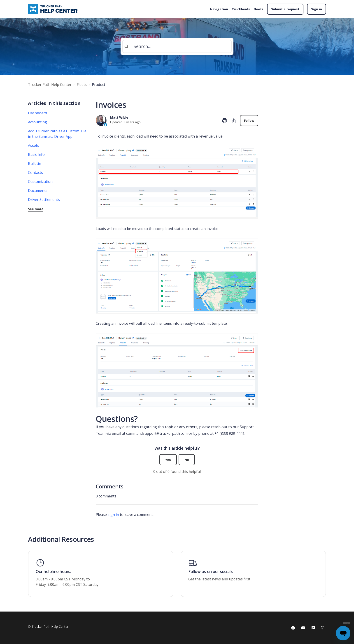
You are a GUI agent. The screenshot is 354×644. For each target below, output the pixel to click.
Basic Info (36, 154)
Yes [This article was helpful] (168, 460)
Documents (38, 191)
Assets (34, 145)
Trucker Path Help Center (50, 85)
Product (99, 85)
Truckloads (241, 9)
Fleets (259, 9)
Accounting (37, 122)
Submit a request (285, 9)
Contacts (35, 172)
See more (36, 209)
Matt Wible (119, 117)
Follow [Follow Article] (249, 121)
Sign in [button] (317, 9)
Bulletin (35, 163)
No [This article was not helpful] (187, 460)
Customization (40, 182)
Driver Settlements (44, 200)
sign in (113, 515)
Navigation (219, 9)
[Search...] (177, 46)
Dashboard (37, 113)
